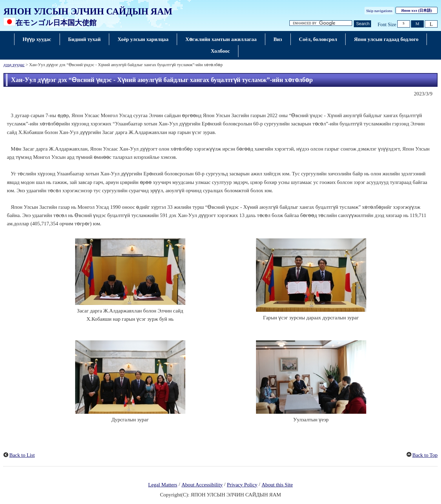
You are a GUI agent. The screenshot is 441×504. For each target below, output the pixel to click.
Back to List (22, 455)
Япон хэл (417, 10)
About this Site (277, 485)
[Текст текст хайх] (321, 23)
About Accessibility (202, 485)
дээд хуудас (14, 65)
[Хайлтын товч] (362, 24)
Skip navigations (379, 11)
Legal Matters (163, 485)
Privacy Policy (242, 485)
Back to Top (425, 455)
